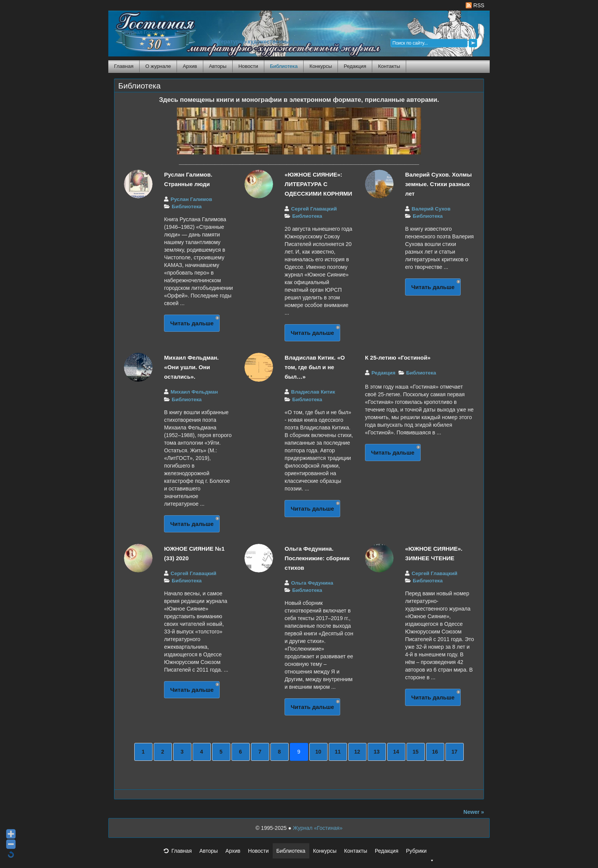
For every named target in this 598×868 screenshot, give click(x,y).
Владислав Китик (313, 392)
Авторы (218, 66)
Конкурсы (321, 66)
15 (416, 752)
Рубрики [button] (420, 853)
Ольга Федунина (312, 583)
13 (377, 752)
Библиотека (284, 66)
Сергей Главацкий (314, 209)
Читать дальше (192, 323)
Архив (190, 66)
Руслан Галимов (191, 199)
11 (338, 752)
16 (435, 752)
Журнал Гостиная (145, 32)
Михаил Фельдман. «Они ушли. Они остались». (191, 367)
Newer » (474, 812)
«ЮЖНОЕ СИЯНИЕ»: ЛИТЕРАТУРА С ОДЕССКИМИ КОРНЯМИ (318, 184)
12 (357, 752)
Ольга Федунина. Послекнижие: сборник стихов (317, 558)
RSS (475, 5)
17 (455, 752)
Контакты (389, 66)
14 (396, 752)
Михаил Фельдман (194, 392)
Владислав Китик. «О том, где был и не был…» (315, 367)
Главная (124, 66)
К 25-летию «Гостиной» (398, 358)
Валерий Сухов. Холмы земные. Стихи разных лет (438, 184)
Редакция (355, 66)
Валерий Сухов (431, 209)
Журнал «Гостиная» (318, 828)
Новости (248, 66)
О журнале (158, 66)
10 (318, 752)
